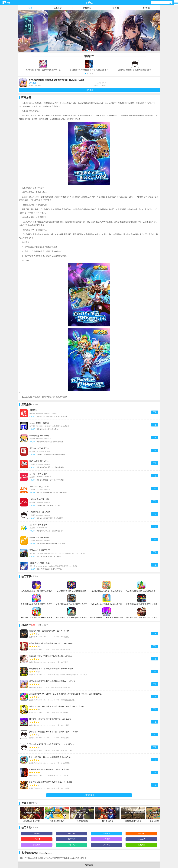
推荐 (33, 625)
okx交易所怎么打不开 (78, 858)
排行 (46, 625)
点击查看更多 (89, 795)
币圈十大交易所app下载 (28, 858)
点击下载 (90, 90)
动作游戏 (146, 8)
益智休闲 (116, 8)
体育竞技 (87, 8)
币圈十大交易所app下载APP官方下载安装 (54, 858)
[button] (86, 74)
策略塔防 (58, 8)
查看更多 (34, 404)
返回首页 (89, 865)
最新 (39, 625)
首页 (30, 8)
